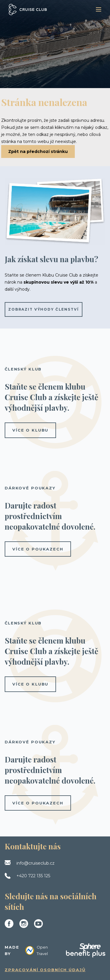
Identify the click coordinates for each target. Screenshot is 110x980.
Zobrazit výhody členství (44, 309)
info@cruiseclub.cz (35, 863)
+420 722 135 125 (33, 876)
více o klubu (30, 430)
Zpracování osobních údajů (45, 970)
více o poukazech (38, 549)
